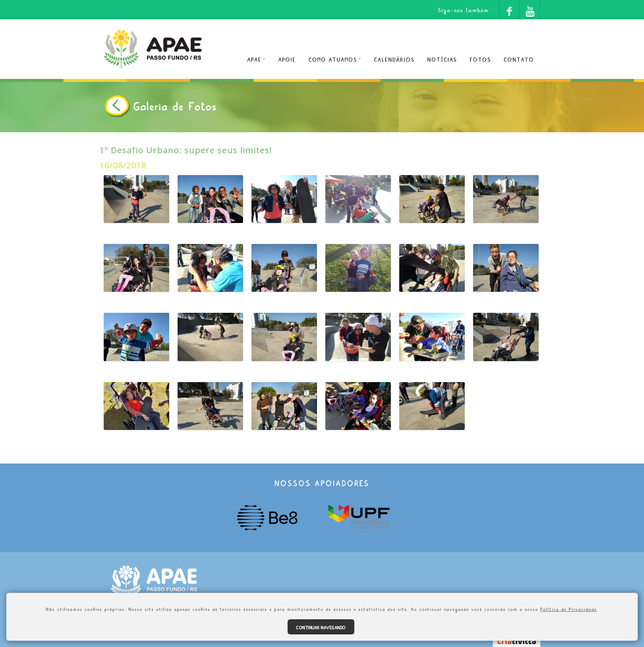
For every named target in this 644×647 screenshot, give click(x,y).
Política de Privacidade (569, 608)
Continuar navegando (321, 627)
